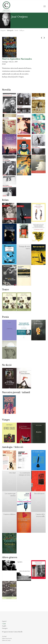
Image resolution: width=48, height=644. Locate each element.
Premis (16, 30)
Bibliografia (10, 30)
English (4, 626)
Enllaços (22, 30)
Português (5, 628)
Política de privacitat (7, 638)
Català (4, 624)
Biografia (3, 30)
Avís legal (4, 636)
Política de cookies (6, 640)
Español (4, 621)
